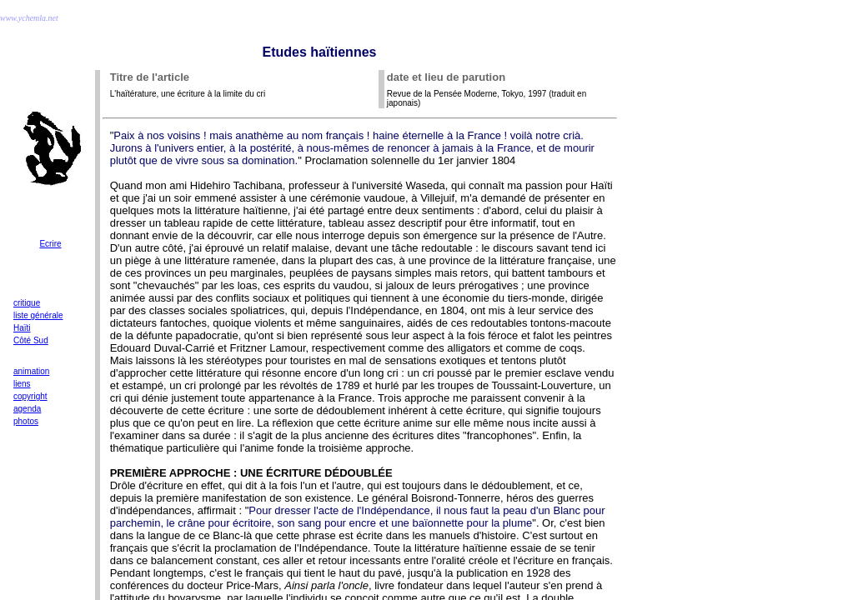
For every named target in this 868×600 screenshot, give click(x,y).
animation (31, 371)
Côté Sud (31, 340)
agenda (27, 409)
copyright (30, 396)
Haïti (22, 328)
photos (26, 421)
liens (22, 384)
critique (27, 303)
